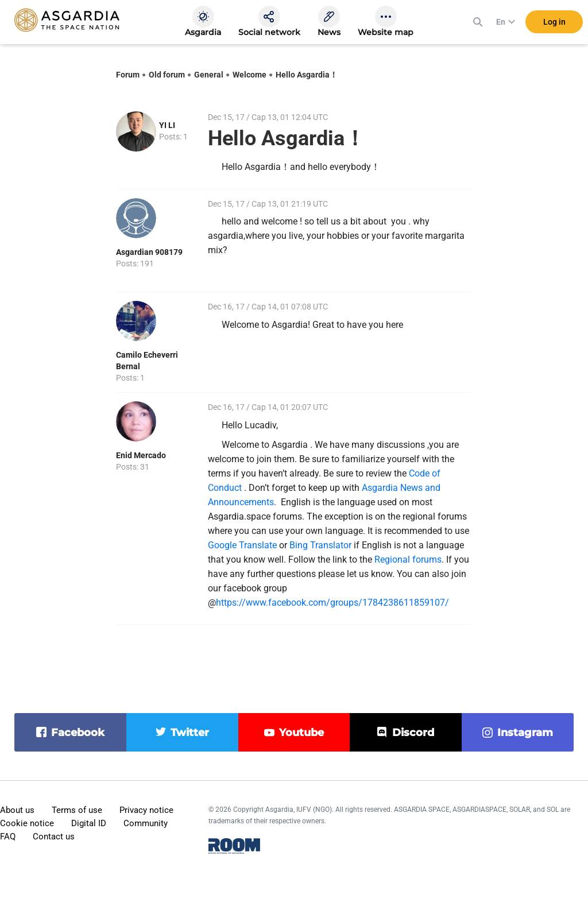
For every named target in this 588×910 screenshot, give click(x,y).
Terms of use (77, 810)
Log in (554, 22)
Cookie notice (27, 823)
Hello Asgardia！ (307, 75)
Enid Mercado (141, 455)
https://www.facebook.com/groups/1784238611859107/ (332, 603)
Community (146, 823)
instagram (525, 733)
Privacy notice (146, 810)
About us (17, 810)
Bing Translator (320, 545)
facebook (78, 733)
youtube (301, 733)
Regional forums (408, 559)
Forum (128, 75)
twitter (190, 733)
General (209, 75)
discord (413, 733)
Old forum (167, 75)
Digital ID (89, 823)
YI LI (167, 125)
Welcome (249, 75)
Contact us (54, 837)
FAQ (8, 837)
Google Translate (242, 545)
